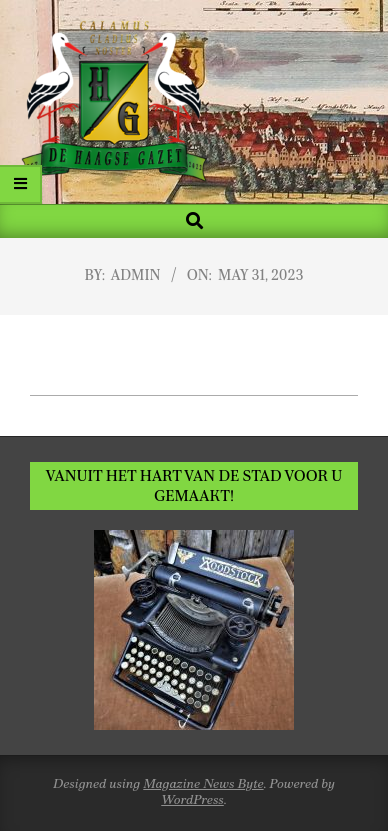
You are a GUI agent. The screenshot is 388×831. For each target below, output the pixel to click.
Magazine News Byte (203, 783)
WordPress (192, 799)
